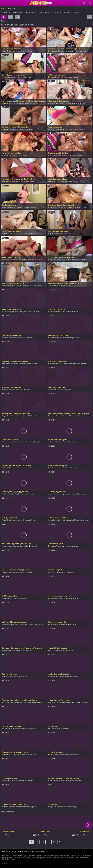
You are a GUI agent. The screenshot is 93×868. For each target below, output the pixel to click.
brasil (16, 442)
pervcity (51, 650)
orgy (55, 572)
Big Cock (67, 12)
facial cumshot (60, 103)
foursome (72, 234)
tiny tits (24, 676)
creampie (22, 129)
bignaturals (74, 546)
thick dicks (33, 702)
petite (74, 624)
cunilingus (12, 520)
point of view (66, 755)
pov (61, 390)
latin (4, 364)
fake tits (21, 207)
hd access (52, 155)
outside (40, 286)
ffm (10, 755)
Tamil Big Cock (57, 12)
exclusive (58, 755)
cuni (23, 51)
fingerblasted (74, 312)
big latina (63, 338)
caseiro (5, 442)
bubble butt (33, 260)
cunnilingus (69, 103)
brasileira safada (24, 442)
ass (62, 598)
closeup (80, 155)
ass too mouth (17, 624)
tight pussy (28, 103)
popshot (78, 364)
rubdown (27, 207)
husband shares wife (22, 260)
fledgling (57, 77)
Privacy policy (40, 852)
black (67, 676)
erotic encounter (18, 103)
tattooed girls (67, 520)
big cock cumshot (81, 468)
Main (3, 9)
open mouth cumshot (55, 702)
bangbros (14, 468)
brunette (76, 103)
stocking (14, 77)
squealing (23, 390)
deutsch (31, 416)
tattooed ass (85, 520)
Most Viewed (11, 17)
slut (54, 728)
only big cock (23, 312)
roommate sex (66, 207)
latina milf (61, 260)
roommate (75, 207)
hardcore (68, 181)
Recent (18, 17)
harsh (70, 624)
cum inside (33, 286)
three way (59, 364)
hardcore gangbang (61, 494)
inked (23, 181)
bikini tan (25, 77)
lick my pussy (27, 650)
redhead (74, 181)
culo (60, 234)
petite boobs (79, 51)
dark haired (73, 155)
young (20, 234)
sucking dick (7, 702)
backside (78, 494)
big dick (83, 103)
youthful (26, 234)
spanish (57, 598)
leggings (18, 494)
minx (79, 338)
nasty (66, 286)
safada (11, 442)
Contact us (6, 852)
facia (57, 390)
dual (18, 390)
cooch (15, 676)
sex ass (58, 207)
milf (11, 598)
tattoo (26, 155)
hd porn (73, 755)
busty (40, 260)
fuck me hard (18, 546)
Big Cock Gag (6, 12)
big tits (64, 77)
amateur (57, 624)
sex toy (51, 312)
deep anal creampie (22, 286)
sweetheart (6, 77)
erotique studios (53, 442)
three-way (51, 129)
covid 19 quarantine (9, 286)
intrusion (5, 390)
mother (65, 234)
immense (71, 494)
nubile (15, 234)
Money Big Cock (44, 12)
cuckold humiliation (54, 781)
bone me (70, 77)
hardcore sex (30, 181)
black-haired (6, 781)
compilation (20, 807)
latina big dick (72, 338)
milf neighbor (70, 468)
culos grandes (14, 129)
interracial (51, 234)
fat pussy (63, 728)
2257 (32, 852)
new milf (56, 468)
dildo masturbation (22, 364)
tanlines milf (33, 364)
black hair (6, 598)
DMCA (27, 852)
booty (11, 155)
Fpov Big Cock (17, 12)
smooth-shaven (7, 234)
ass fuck (5, 338)
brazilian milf (7, 207)
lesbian (33, 207)
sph (63, 781)
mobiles (26, 546)
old (57, 234)
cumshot (51, 103)
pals (59, 312)
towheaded (71, 129)
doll (10, 103)
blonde (81, 129)
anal (85, 51)
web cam (51, 390)
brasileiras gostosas (36, 442)
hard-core (65, 155)
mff (56, 546)
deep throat (66, 416)
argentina (16, 572)
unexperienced (7, 572)
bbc (56, 676)
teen (77, 129)
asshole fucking (8, 546)
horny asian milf (81, 260)
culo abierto (30, 572)
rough (62, 181)
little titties (68, 781)
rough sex (35, 103)
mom (15, 598)
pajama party (17, 51)
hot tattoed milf (70, 260)
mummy (5, 260)
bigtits (9, 51)
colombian (58, 416)
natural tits (17, 181)
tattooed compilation (55, 520)
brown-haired (7, 728)
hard (35, 546)
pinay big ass (52, 260)
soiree (50, 572)
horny (54, 286)
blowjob (73, 416)
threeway (5, 155)
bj (11, 676)
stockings (29, 51)
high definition (59, 51)
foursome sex (69, 51)
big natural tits (77, 702)
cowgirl (21, 155)
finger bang (65, 312)
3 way (25, 520)
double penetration (39, 624)
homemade (6, 650)
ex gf (50, 728)
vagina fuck (24, 416)
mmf (16, 155)
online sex (52, 207)
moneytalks (16, 755)
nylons (68, 546)
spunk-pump (68, 598)
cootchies (56, 181)
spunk (69, 390)
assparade (34, 468)
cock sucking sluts (17, 702)
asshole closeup (14, 416)
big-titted (12, 260)
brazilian (62, 468)
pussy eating (72, 807)
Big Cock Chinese (30, 12)
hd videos (6, 312)
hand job (30, 781)
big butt (33, 807)
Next (61, 842)
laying (30, 77)
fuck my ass (83, 207)
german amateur (16, 650)
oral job (77, 442)
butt (32, 129)
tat (73, 442)
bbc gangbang (7, 624)
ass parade (22, 468)
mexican (5, 494)
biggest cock (14, 312)
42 (54, 842)
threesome (30, 338)
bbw (55, 312)
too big (57, 338)
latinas (76, 77)
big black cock (27, 624)
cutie (19, 77)
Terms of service (17, 852)
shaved (23, 338)
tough (50, 181)
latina (4, 51)
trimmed (58, 155)
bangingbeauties (61, 129)
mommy (14, 207)
